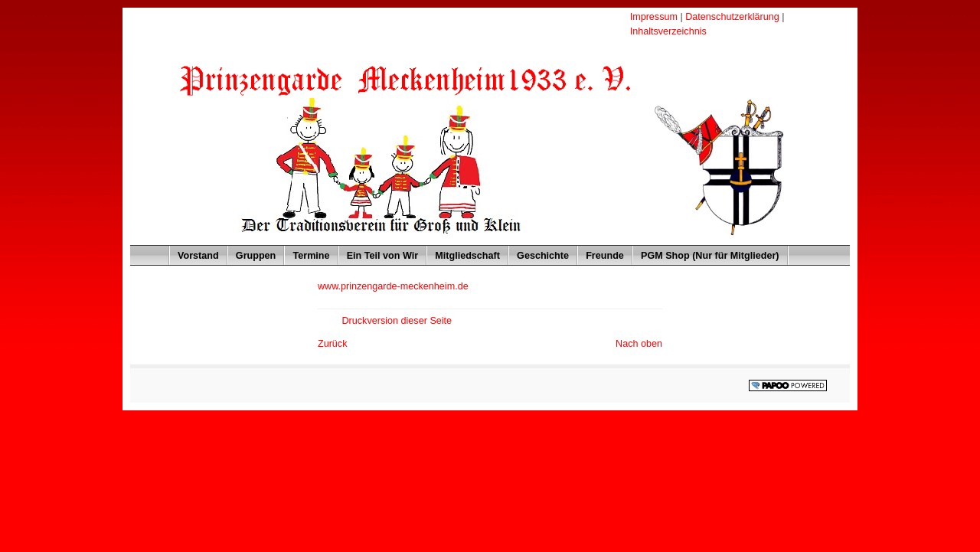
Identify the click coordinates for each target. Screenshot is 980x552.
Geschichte (539, 253)
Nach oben (639, 344)
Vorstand (194, 253)
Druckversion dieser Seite (397, 321)
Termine (307, 253)
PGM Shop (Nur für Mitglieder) (706, 253)
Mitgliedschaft (464, 253)
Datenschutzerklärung (733, 17)
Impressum (655, 17)
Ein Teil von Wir (379, 253)
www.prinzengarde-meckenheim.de (393, 286)
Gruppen (252, 253)
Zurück (333, 344)
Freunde (601, 253)
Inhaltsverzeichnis (668, 31)
